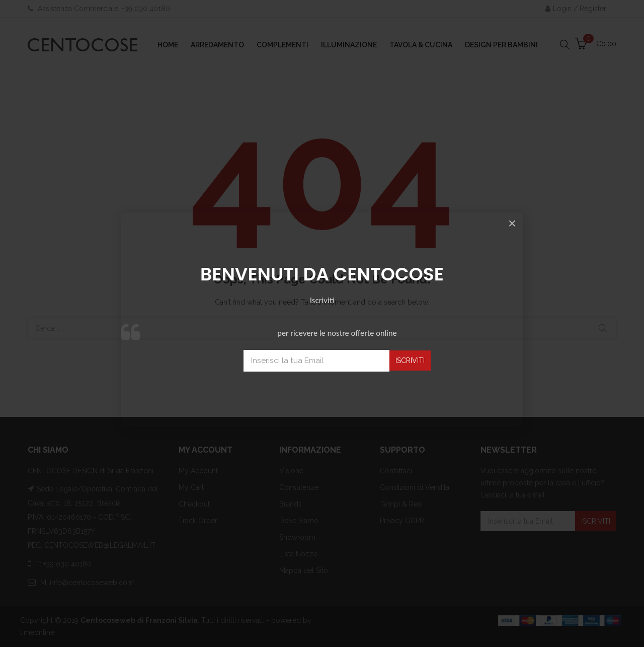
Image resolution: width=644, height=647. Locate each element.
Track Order (198, 521)
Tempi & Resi (401, 504)
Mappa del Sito (304, 570)
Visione (291, 471)
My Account (198, 471)
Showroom (297, 537)
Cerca (603, 328)
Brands (291, 504)
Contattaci (396, 471)
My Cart (191, 487)
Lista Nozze (298, 554)
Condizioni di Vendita (415, 487)
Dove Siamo (299, 521)
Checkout (194, 504)
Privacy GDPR (402, 521)
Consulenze (299, 487)
